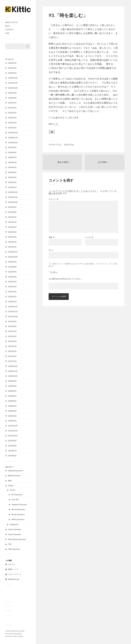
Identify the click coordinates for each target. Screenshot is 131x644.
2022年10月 (13, 257)
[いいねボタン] (52, 132)
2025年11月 (13, 83)
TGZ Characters (14, 549)
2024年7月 (12, 157)
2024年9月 (12, 147)
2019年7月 (12, 451)
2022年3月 (12, 292)
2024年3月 (12, 177)
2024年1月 (12, 187)
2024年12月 (13, 133)
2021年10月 (13, 317)
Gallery (11, 486)
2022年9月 (12, 262)
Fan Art (13, 490)
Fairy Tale (15, 499)
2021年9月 (12, 321)
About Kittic (12, 22)
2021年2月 (12, 356)
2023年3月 (12, 237)
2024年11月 (13, 138)
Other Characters (18, 519)
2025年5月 (12, 113)
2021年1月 (12, 361)
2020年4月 (12, 406)
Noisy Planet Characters (17, 539)
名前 (52, 237)
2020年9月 (12, 381)
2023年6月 (12, 222)
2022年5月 (12, 282)
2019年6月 (12, 456)
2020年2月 (12, 416)
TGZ (10, 544)
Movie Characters (18, 514)
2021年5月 (12, 341)
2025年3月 (12, 118)
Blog (7, 26)
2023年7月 (12, 217)
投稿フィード (13, 569)
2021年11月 (13, 312)
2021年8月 (12, 326)
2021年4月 (12, 346)
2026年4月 (12, 63)
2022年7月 (12, 272)
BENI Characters (14, 476)
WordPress (18, 634)
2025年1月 (12, 128)
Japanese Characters (19, 504)
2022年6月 (12, 277)
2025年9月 (12, 93)
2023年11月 (13, 197)
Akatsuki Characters (16, 471)
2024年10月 (13, 143)
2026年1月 (12, 73)
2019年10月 (13, 436)
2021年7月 (12, 331)
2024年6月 (12, 162)
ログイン (12, 564)
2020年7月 (12, 391)
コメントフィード (15, 574)
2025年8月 (12, 98)
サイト (51, 250)
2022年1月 (12, 302)
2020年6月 (12, 396)
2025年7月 (12, 103)
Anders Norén (18, 636)
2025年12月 (13, 78)
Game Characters (15, 529)
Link (7, 33)
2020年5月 (12, 401)
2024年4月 (12, 172)
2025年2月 (12, 123)
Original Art (14, 524)
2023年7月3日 (55, 145)
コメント (54, 199)
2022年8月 (12, 267)
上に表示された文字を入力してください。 (66, 279)
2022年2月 (12, 297)
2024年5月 (12, 167)
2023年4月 (12, 232)
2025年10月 (13, 88)
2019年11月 (13, 431)
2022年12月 (13, 252)
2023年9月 (12, 207)
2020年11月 (13, 371)
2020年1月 (12, 421)
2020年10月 (13, 376)
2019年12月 (13, 426)
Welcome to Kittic (18, 631)
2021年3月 (12, 351)
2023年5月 (12, 227)
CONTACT (10, 30)
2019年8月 (12, 446)
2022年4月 (12, 287)
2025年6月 (12, 108)
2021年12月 (13, 307)
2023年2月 (12, 242)
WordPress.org (14, 579)
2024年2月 (12, 182)
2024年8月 (12, 152)
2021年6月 (12, 336)
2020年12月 (13, 366)
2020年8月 (12, 386)
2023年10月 (13, 202)
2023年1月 (12, 247)
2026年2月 (12, 68)
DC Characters (17, 495)
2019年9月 (12, 441)
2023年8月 (12, 212)
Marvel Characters (18, 509)
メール (89, 237)
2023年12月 (13, 192)
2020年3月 (12, 411)
